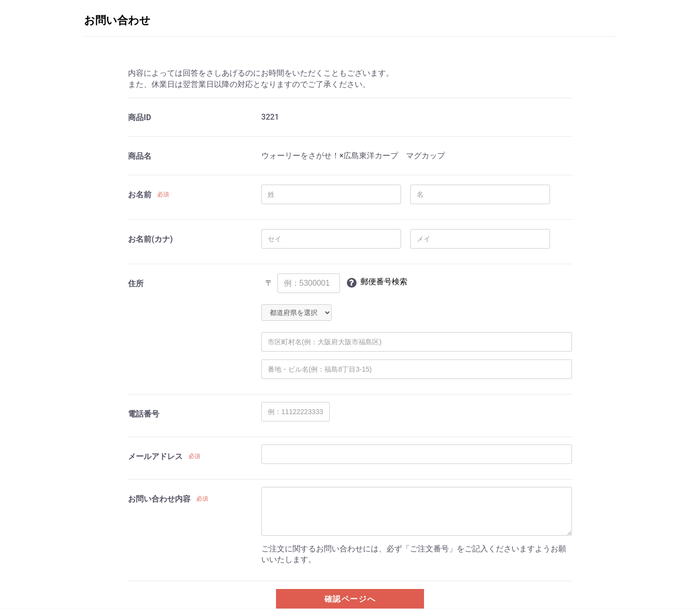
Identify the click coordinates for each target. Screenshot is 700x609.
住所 (136, 283)
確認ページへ (350, 599)
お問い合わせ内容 (159, 499)
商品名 (140, 156)
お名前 (140, 195)
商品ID (139, 117)
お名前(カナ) (150, 239)
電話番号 (144, 414)
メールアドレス (155, 456)
